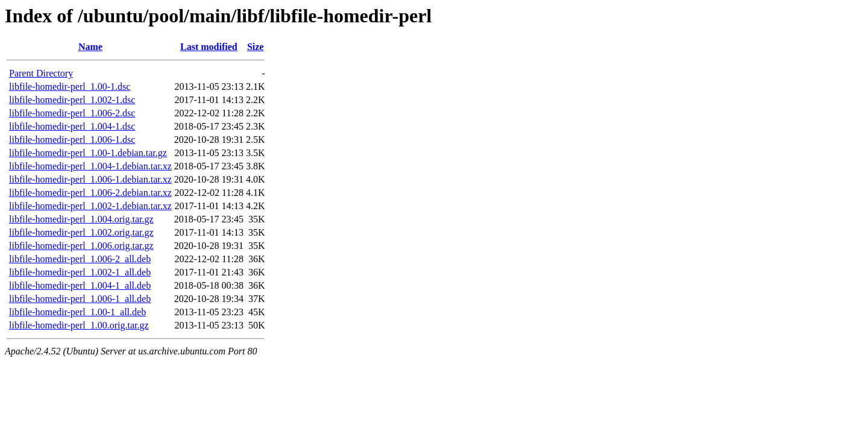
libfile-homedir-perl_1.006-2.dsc (72, 113)
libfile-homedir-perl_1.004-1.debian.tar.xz (90, 166)
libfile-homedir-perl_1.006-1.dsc (72, 140)
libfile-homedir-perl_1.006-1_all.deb (80, 299)
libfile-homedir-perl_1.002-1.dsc (72, 100)
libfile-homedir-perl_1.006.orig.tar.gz (81, 246)
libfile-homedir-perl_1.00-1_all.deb (77, 312)
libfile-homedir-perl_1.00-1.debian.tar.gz (88, 153)
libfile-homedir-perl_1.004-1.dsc (72, 126)
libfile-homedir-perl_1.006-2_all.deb (80, 259)
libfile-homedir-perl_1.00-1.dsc (70, 86)
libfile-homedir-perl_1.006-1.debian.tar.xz (90, 179)
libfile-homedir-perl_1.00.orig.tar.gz (79, 325)
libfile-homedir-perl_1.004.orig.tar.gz (81, 219)
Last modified (209, 47)
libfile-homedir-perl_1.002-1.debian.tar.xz (90, 206)
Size (256, 47)
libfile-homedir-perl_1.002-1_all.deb (80, 272)
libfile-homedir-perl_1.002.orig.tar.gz (81, 232)
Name (90, 47)
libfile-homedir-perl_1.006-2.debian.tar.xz (90, 193)
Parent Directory (41, 73)
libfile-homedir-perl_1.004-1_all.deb (80, 285)
